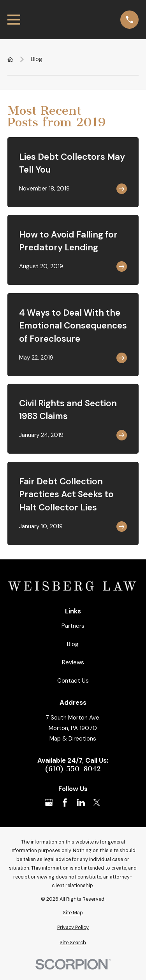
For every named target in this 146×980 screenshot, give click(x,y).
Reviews (73, 662)
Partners (73, 626)
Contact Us (73, 681)
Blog (73, 644)
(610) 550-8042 (73, 769)
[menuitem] (73, 913)
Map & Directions (73, 739)
